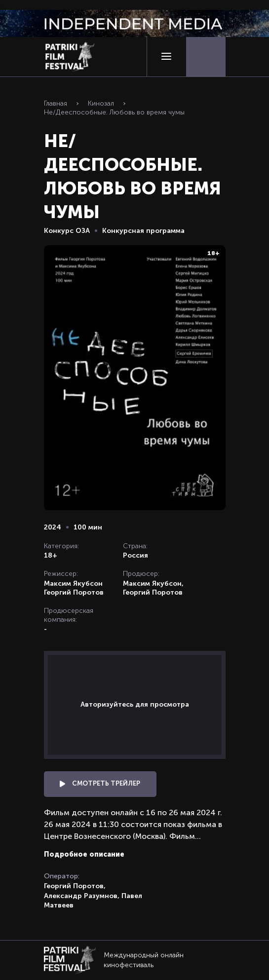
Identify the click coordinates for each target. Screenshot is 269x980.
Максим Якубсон (73, 583)
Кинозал (101, 103)
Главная (56, 103)
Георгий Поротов (74, 592)
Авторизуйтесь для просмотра (135, 704)
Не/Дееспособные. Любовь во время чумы (114, 112)
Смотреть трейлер (100, 783)
